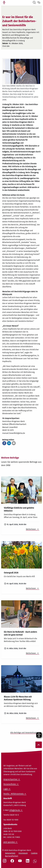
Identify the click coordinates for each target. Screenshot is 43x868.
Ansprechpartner (10, 779)
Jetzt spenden (9, 842)
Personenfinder (10, 784)
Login (6, 789)
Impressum (23, 853)
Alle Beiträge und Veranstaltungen (25, 733)
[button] (4, 443)
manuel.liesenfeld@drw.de (14, 433)
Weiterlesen (31, 529)
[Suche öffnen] (35, 3)
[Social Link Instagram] (5, 862)
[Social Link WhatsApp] (35, 862)
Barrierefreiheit (12, 856)
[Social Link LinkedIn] (28, 862)
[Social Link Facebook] (13, 862)
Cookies (34, 853)
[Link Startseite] (4, 3)
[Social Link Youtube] (20, 862)
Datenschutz (10, 853)
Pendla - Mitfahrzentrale (14, 794)
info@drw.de (15, 810)
